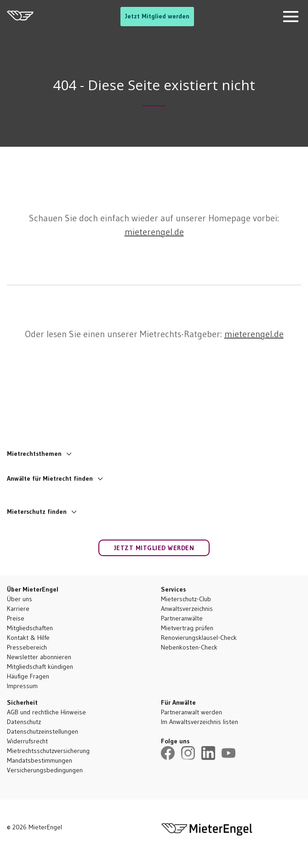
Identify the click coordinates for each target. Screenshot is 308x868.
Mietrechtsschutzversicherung (48, 751)
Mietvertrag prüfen (187, 628)
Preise (16, 618)
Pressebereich (27, 647)
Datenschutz (24, 722)
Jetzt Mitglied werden (157, 16)
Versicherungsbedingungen (45, 770)
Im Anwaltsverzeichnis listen (200, 722)
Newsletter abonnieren (39, 657)
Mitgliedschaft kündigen (40, 667)
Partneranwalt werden (191, 712)
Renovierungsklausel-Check (199, 638)
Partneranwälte (182, 618)
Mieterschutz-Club (186, 599)
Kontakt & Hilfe (28, 638)
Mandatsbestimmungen (40, 760)
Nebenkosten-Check (189, 647)
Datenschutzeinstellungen (43, 731)
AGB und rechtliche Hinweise (46, 712)
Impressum (22, 686)
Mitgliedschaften (30, 628)
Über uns (20, 599)
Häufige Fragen (28, 676)
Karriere (18, 609)
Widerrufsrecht (27, 741)
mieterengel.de (154, 232)
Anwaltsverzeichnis (187, 609)
